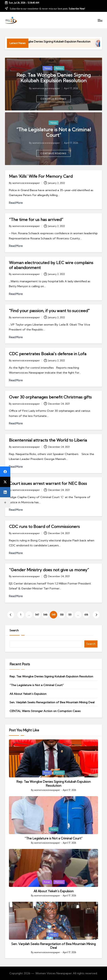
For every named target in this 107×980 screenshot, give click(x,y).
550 (62, 615)
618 (86, 615)
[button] (53, 99)
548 (45, 615)
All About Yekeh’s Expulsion (28, 694)
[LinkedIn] (5, 492)
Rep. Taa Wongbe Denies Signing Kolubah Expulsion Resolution (64, 42)
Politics (59, 68)
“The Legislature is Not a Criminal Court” (54, 132)
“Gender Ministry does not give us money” (49, 570)
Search (14, 630)
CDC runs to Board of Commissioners (44, 526)
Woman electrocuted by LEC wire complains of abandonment (51, 265)
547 (37, 615)
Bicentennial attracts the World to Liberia (48, 440)
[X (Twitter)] (5, 482)
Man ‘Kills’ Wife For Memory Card (41, 176)
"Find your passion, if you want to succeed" (49, 311)
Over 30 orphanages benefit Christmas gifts (50, 397)
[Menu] (100, 20)
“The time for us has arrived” (36, 220)
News (48, 68)
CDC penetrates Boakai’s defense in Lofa (48, 354)
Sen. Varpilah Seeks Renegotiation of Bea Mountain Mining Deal (52, 702)
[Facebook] (5, 472)
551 (70, 615)
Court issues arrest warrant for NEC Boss (48, 483)
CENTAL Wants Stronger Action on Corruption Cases (45, 711)
